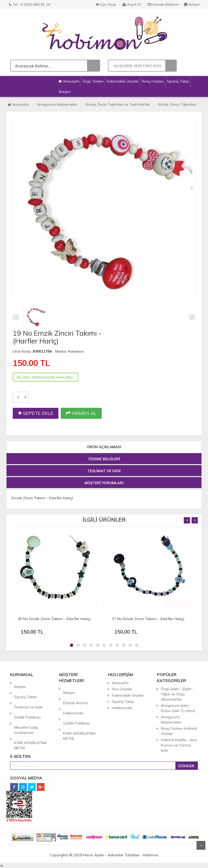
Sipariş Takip (178, 81)
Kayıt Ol (132, 4)
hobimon (76, 351)
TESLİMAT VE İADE (104, 471)
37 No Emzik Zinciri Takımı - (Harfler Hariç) (148, 619)
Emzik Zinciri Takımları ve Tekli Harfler (118, 104)
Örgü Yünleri (93, 81)
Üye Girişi (106, 4)
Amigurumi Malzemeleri (57, 104)
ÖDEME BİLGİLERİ (104, 459)
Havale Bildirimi (163, 4)
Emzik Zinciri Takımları (177, 104)
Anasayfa (69, 81)
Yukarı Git (201, 845)
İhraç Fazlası (153, 81)
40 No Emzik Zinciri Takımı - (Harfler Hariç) (54, 619)
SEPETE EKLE (36, 413)
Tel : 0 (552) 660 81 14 (29, 4)
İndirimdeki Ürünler (123, 81)
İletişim (192, 4)
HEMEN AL (81, 413)
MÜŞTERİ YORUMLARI (104, 483)
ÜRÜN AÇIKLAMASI (104, 447)
